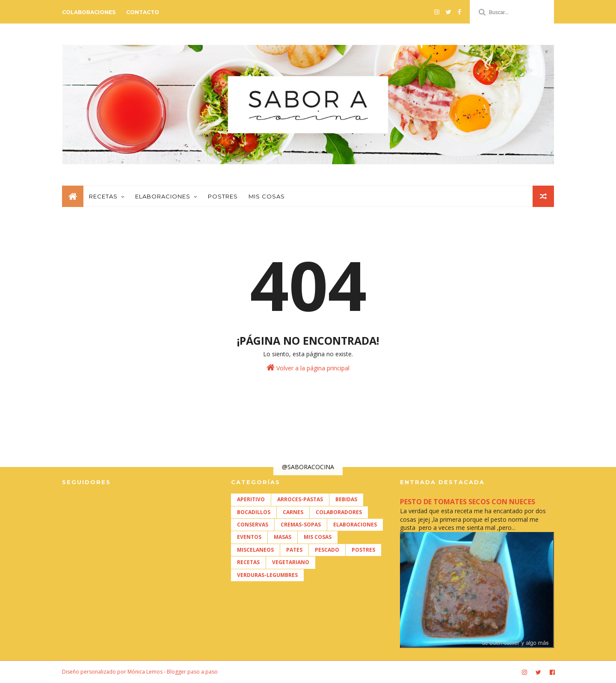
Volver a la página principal (308, 368)
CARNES (293, 512)
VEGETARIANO (291, 562)
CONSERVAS (253, 525)
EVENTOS (249, 537)
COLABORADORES (339, 512)
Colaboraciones (89, 12)
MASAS (283, 537)
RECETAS (248, 562)
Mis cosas (267, 196)
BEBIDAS (346, 499)
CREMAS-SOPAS (301, 525)
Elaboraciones (163, 196)
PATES (294, 550)
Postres (223, 196)
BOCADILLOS (254, 512)
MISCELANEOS (255, 550)
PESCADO (327, 550)
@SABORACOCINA (308, 467)
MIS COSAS (318, 537)
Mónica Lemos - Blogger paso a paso (173, 672)
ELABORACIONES (355, 525)
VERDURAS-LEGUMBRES (267, 575)
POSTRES (363, 550)
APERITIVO (251, 499)
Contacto (143, 12)
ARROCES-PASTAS (300, 499)
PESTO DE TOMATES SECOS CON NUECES (468, 502)
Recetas (103, 196)
